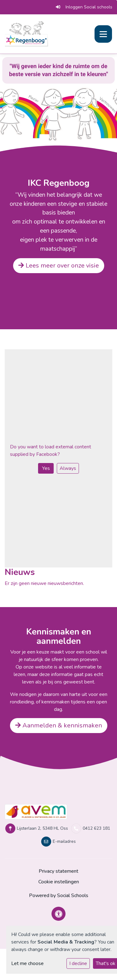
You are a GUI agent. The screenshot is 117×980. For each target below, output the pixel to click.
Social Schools (73, 896)
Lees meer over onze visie (59, 266)
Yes (46, 468)
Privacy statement (58, 871)
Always (68, 468)
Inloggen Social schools (84, 7)
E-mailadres (64, 841)
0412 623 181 (96, 828)
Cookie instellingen (59, 882)
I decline (78, 963)
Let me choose (27, 963)
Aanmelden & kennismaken (59, 725)
